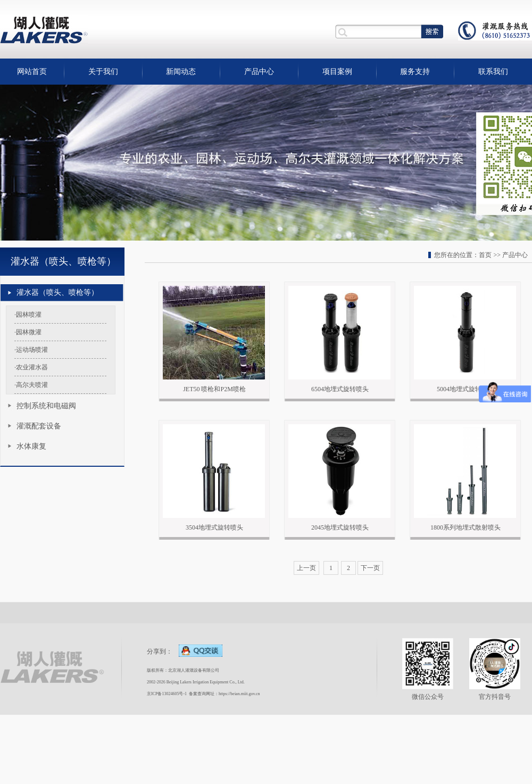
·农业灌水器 (31, 367)
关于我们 (103, 72)
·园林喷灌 (28, 315)
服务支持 (415, 72)
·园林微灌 (28, 332)
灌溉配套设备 (39, 426)
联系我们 (493, 72)
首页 (485, 255)
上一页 (306, 568)
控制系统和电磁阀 (46, 406)
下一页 (370, 568)
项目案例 (337, 72)
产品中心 (259, 72)
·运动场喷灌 (31, 350)
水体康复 (31, 446)
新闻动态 (181, 72)
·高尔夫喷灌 (31, 385)
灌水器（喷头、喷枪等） (57, 292)
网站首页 (32, 72)
